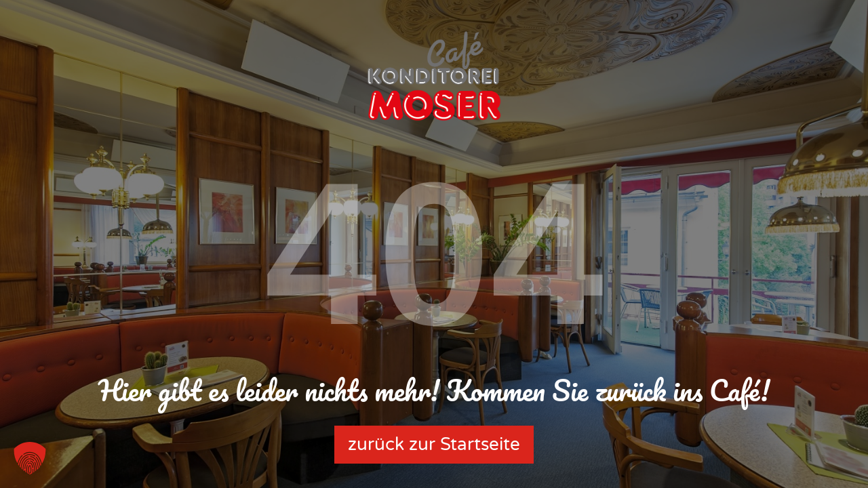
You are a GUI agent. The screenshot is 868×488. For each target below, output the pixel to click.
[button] (30, 458)
